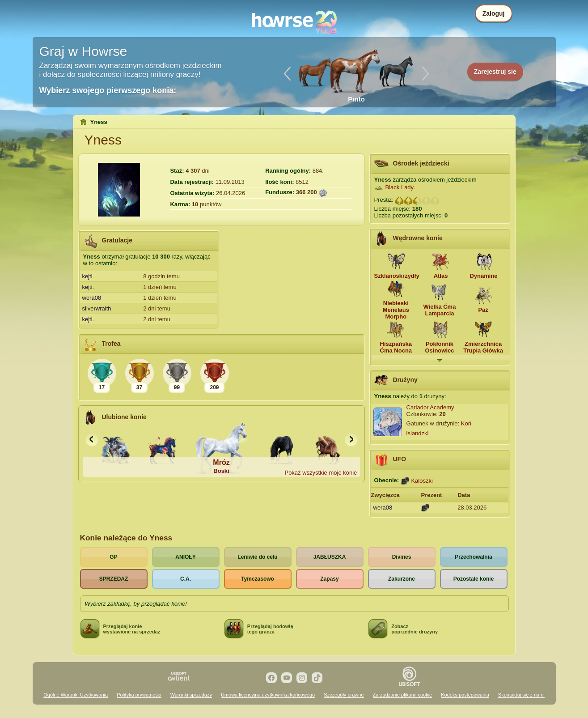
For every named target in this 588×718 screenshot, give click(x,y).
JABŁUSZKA (330, 557)
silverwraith (97, 308)
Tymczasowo (258, 579)
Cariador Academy (430, 407)
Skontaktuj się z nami (521, 695)
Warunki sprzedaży (191, 695)
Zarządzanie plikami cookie (403, 695)
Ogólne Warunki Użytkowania (76, 695)
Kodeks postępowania (465, 695)
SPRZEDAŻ (114, 579)
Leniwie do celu (257, 557)
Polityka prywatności (139, 695)
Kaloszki (422, 481)
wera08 (92, 298)
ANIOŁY (185, 557)
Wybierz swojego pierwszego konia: (108, 90)
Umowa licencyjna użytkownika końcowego (268, 695)
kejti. (88, 276)
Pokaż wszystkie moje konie (321, 473)
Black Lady (400, 187)
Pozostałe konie (474, 579)
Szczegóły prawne (344, 695)
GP (113, 557)
